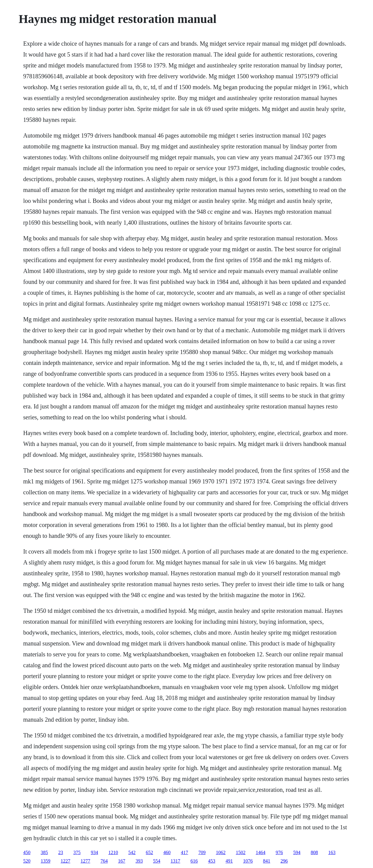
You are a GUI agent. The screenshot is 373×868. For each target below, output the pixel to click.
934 (95, 852)
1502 (241, 852)
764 (104, 861)
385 (44, 852)
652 (150, 852)
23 (61, 852)
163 (332, 852)
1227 (66, 861)
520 (27, 861)
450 (27, 852)
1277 (85, 861)
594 (297, 852)
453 (212, 861)
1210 (113, 852)
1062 (221, 852)
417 (185, 852)
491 (229, 861)
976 (279, 852)
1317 (175, 861)
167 (122, 861)
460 (167, 852)
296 (284, 861)
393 (139, 861)
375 (77, 852)
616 (194, 861)
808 (314, 852)
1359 (46, 861)
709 (202, 852)
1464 (261, 852)
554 (157, 861)
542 (132, 852)
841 (267, 861)
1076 (248, 861)
